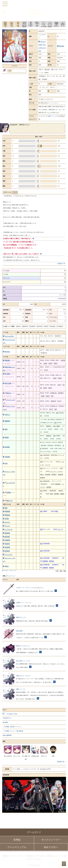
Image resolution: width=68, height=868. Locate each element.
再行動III (7, 447)
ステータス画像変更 (24, 24)
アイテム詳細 (43, 24)
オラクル (7, 522)
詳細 (49, 116)
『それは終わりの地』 (12, 714)
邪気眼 (7, 519)
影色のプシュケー (21, 617)
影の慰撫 (7, 374)
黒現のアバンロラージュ (23, 646)
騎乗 (6, 508)
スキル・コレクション (10, 570)
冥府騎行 (8, 492)
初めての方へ (51, 847)
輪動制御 (7, 515)
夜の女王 (62, 46)
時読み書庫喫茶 (7, 735)
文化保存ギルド (7, 718)
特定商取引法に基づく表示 (35, 856)
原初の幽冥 (19, 631)
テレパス (7, 526)
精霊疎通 (7, 547)
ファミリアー (9, 554)
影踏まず (8, 393)
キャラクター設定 (31, 24)
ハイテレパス (9, 529)
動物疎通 (7, 533)
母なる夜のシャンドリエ (23, 661)
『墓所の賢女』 (34, 11)
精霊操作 (7, 551)
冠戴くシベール (21, 689)
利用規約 (5, 856)
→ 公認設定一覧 (60, 263)
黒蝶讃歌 (7, 360)
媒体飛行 (7, 537)
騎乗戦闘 (7, 511)
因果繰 (7, 437)
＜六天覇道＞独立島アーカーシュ (12, 727)
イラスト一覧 (12, 24)
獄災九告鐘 (8, 383)
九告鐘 (18, 603)
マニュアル (55, 116)
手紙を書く (50, 24)
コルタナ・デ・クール (22, 588)
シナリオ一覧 (5, 24)
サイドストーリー (51, 840)
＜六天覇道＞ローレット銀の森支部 (13, 731)
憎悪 (6, 429)
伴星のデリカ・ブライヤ (23, 676)
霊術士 (7, 566)
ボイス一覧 (18, 24)
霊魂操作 (7, 544)
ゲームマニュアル (17, 847)
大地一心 (7, 414)
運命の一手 (9, 500)
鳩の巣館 (5, 722)
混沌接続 (7, 457)
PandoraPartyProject (34, 4)
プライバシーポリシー (17, 856)
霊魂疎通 (7, 540)
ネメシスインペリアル (42, 48)
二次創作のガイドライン (54, 856)
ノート (15, 192)
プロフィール (7, 192)
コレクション (12, 576)
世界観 (17, 840)
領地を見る (63, 24)
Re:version (38, 859)
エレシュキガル (9, 336)
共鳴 (6, 463)
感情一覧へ (62, 762)
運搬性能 (7, 421)
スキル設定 (37, 24)
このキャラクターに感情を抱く (56, 24)
